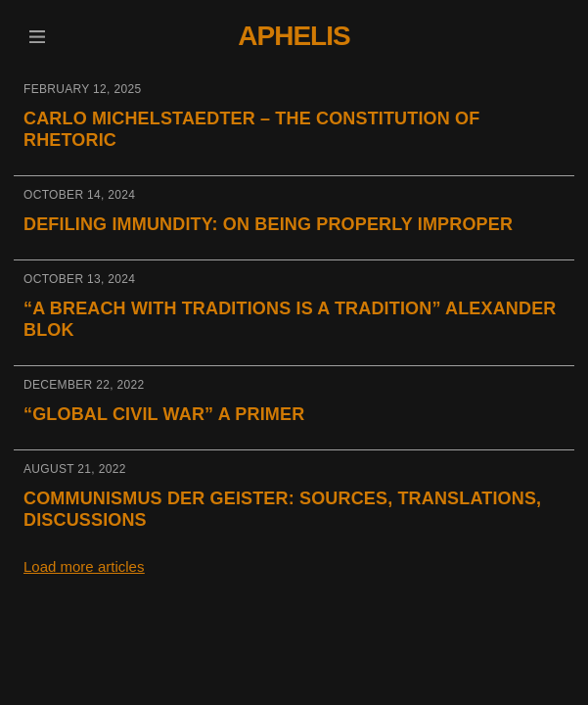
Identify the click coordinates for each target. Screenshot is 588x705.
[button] (37, 37)
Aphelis (294, 36)
